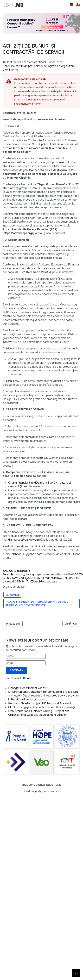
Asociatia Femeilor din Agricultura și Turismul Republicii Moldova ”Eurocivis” (37, 604)
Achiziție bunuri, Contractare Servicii (24, 62)
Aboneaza (17, 670)
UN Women (12, 595)
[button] (78, 5)
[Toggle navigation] (72, 5)
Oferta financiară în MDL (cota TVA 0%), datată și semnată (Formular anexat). (39, 485)
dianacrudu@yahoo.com (23, 540)
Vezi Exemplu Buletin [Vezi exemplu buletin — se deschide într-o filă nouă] (19, 678)
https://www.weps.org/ (18, 233)
